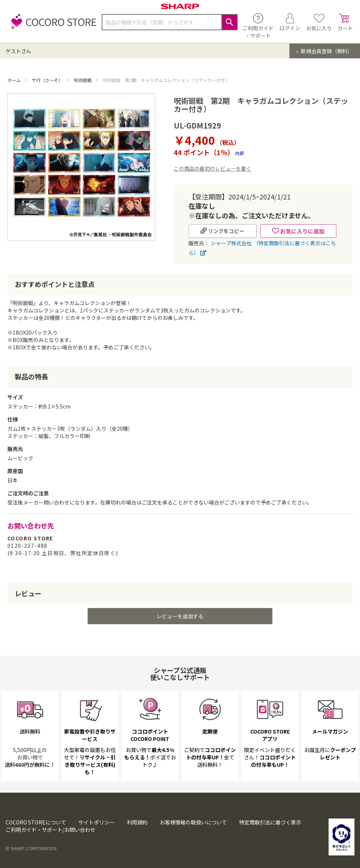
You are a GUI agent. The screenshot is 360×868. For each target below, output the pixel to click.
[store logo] (52, 26)
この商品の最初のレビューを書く (213, 168)
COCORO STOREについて (36, 822)
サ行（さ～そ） (48, 80)
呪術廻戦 (83, 80)
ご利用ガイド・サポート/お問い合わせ (50, 830)
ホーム (15, 80)
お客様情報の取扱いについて (193, 822)
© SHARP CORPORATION (31, 848)
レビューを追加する (180, 616)
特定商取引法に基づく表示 (270, 822)
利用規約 (137, 822)
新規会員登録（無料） (326, 51)
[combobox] (170, 22)
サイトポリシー (96, 822)
